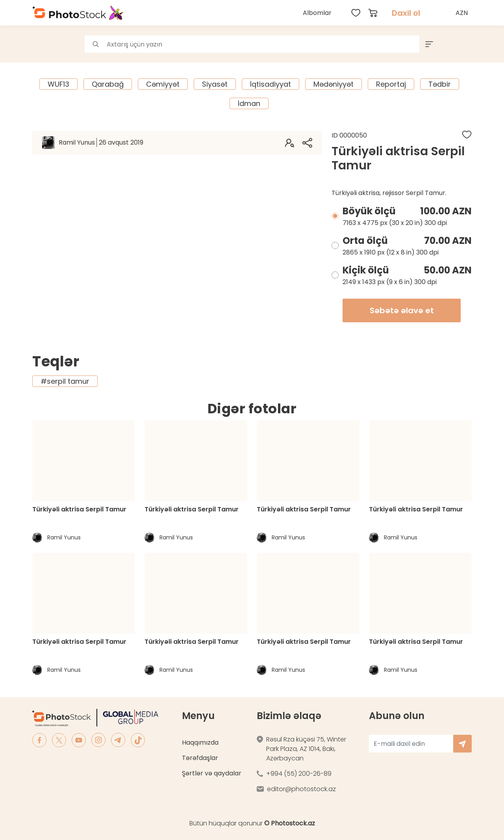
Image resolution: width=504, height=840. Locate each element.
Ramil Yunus (101, 142)
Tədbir (440, 84)
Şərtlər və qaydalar (212, 773)
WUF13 (58, 84)
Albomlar (317, 13)
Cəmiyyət (163, 84)
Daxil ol (406, 13)
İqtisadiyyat (271, 84)
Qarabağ (108, 84)
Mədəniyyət (334, 84)
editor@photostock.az (301, 789)
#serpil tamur (65, 381)
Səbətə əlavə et (402, 310)
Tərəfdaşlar (200, 758)
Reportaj (391, 84)
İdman (249, 103)
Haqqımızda (200, 742)
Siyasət (215, 84)
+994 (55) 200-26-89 (299, 774)
